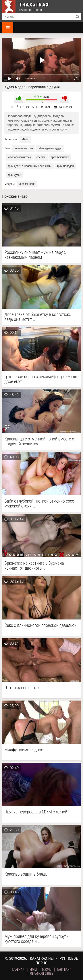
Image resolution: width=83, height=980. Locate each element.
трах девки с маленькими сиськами (30, 166)
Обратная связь (42, 974)
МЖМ (25, 139)
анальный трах (24, 148)
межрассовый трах (19, 157)
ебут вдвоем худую (50, 148)
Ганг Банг (64, 970)
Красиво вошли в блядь (26, 874)
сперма (41, 157)
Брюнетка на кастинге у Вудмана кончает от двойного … (34, 566)
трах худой (14, 175)
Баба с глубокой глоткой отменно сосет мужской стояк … (40, 503)
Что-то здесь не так (22, 688)
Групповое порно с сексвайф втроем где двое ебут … (41, 379)
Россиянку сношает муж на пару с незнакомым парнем (35, 255)
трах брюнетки (60, 157)
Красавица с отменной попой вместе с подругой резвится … (39, 441)
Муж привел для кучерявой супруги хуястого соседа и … (37, 939)
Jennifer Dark (27, 184)
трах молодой (65, 166)
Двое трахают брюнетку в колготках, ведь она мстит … (38, 317)
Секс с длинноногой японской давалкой (41, 625)
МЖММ (47, 970)
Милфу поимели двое (24, 750)
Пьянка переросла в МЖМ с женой (36, 812)
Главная (18, 970)
